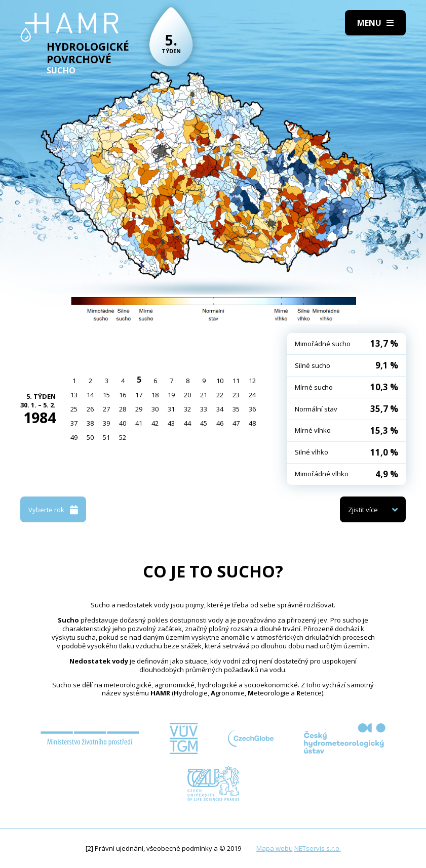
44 (187, 423)
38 (90, 423)
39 (106, 423)
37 (74, 423)
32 (187, 409)
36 (252, 409)
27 (106, 409)
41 (139, 423)
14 (90, 395)
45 (204, 423)
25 (74, 409)
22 (220, 395)
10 (220, 381)
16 (123, 395)
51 (106, 437)
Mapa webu (275, 848)
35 (236, 409)
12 (252, 381)
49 (74, 437)
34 (220, 409)
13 (74, 395)
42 (155, 423)
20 (187, 395)
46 (220, 423)
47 (236, 423)
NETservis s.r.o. (318, 848)
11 (236, 381)
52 (123, 437)
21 (204, 395)
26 (90, 409)
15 (106, 395)
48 (252, 423)
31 (171, 409)
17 (139, 395)
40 (123, 423)
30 (155, 409)
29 (139, 409)
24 (252, 395)
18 (155, 395)
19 (171, 395)
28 (123, 409)
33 (204, 409)
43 (171, 423)
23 (236, 395)
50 (90, 437)
